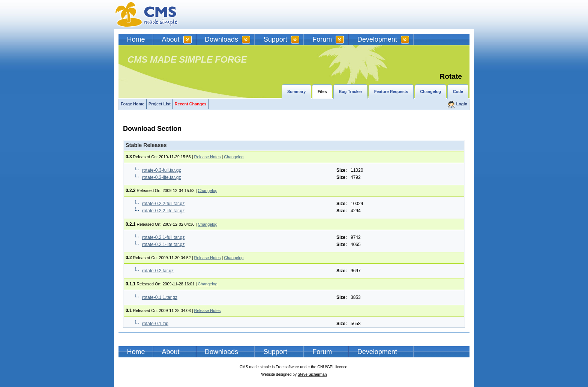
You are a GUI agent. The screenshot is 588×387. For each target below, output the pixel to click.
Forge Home (133, 104)
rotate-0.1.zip (155, 324)
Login (462, 104)
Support (275, 39)
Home (136, 39)
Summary (296, 91)
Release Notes (208, 157)
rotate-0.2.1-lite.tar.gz (163, 244)
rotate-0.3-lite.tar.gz (161, 177)
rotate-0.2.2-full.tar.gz (163, 204)
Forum (322, 39)
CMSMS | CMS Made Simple (147, 15)
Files (322, 91)
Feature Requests (391, 91)
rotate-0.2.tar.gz (158, 271)
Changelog (430, 91)
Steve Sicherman (312, 374)
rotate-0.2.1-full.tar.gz (163, 237)
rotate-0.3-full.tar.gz (161, 170)
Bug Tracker (350, 91)
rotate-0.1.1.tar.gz (160, 297)
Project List (160, 104)
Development (377, 39)
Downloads (221, 39)
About (171, 39)
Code (458, 91)
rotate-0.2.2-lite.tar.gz (163, 211)
